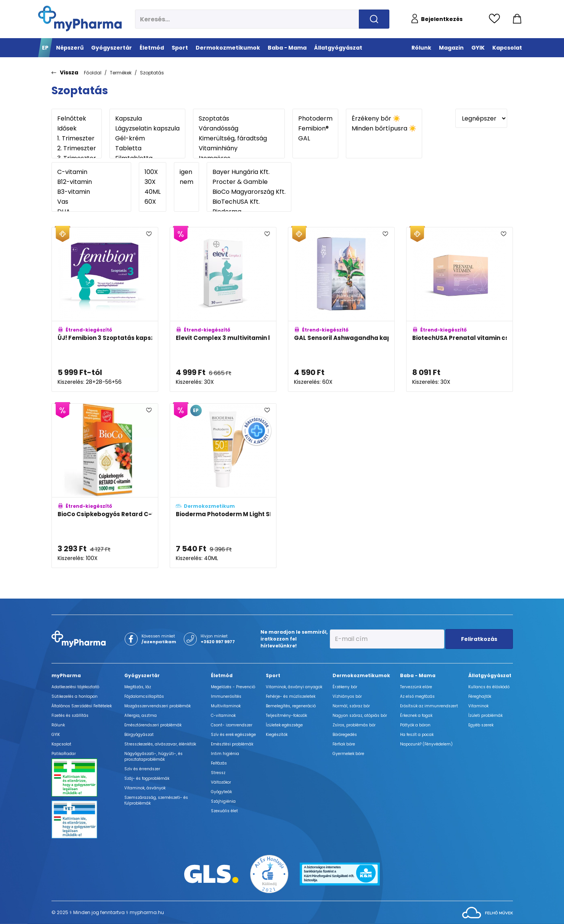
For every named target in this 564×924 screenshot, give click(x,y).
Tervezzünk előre (416, 687)
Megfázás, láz (138, 687)
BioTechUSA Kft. (249, 202)
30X (153, 182)
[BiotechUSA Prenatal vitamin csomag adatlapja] (460, 309)
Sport (273, 675)
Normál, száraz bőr (351, 706)
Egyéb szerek (481, 725)
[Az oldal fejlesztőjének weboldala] (488, 912)
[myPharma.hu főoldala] (80, 19)
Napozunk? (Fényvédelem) (426, 744)
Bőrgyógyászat (139, 735)
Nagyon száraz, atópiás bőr (360, 716)
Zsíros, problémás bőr (354, 725)
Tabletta (147, 148)
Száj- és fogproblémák (147, 778)
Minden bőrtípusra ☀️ (384, 129)
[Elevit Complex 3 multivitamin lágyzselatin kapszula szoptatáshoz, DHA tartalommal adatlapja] (223, 309)
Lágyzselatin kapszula (147, 129)
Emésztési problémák (232, 744)
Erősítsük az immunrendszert (429, 706)
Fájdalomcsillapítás (144, 696)
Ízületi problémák (485, 716)
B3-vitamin (91, 192)
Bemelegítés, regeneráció (291, 706)
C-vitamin (91, 172)
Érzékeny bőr (345, 687)
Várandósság (239, 129)
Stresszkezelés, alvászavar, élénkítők (160, 744)
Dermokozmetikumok (361, 675)
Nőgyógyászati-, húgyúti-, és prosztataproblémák (153, 757)
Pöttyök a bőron (415, 725)
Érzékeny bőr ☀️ (384, 119)
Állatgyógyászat (490, 675)
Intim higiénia (225, 754)
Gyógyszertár (142, 675)
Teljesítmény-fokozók (286, 716)
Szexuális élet (224, 811)
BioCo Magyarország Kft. (249, 192)
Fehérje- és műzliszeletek (291, 696)
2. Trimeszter (77, 148)
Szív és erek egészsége (233, 735)
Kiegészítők (277, 735)
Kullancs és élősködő (489, 687)
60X (153, 202)
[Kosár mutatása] (517, 19)
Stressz (218, 773)
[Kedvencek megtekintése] (496, 19)
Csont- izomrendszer (232, 725)
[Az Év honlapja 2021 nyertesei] (269, 873)
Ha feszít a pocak (417, 735)
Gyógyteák (221, 792)
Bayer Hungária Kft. (249, 172)
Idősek (77, 129)
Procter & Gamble (249, 182)
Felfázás (219, 763)
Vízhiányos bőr (347, 696)
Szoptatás (152, 73)
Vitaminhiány (239, 148)
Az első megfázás (417, 696)
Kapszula (147, 119)
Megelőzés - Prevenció (233, 687)
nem (186, 182)
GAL (315, 138)
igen (186, 172)
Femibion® (315, 129)
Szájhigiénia (223, 801)
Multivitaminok (226, 706)
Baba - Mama (418, 675)
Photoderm (315, 119)
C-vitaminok (223, 716)
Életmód (222, 675)
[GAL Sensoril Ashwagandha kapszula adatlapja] (341, 309)
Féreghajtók (480, 696)
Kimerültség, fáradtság (239, 138)
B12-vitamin (91, 182)
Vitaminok (478, 706)
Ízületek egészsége (284, 725)
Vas (91, 202)
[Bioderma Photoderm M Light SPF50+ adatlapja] (223, 486)
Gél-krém (147, 138)
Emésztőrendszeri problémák (153, 725)
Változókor (221, 782)
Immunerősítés (226, 696)
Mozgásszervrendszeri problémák (157, 706)
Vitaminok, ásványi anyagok (294, 687)
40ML (153, 192)
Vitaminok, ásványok (145, 788)
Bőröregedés (345, 735)
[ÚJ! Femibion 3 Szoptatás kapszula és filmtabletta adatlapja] (105, 309)
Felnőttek (77, 119)
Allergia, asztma (141, 716)
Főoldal (93, 73)
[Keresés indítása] (374, 19)
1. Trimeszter (77, 138)
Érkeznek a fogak (416, 716)
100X (153, 172)
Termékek (121, 73)
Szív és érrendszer (142, 769)
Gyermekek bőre (348, 754)
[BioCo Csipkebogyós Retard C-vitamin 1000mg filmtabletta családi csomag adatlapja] (105, 486)
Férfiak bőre (344, 744)
